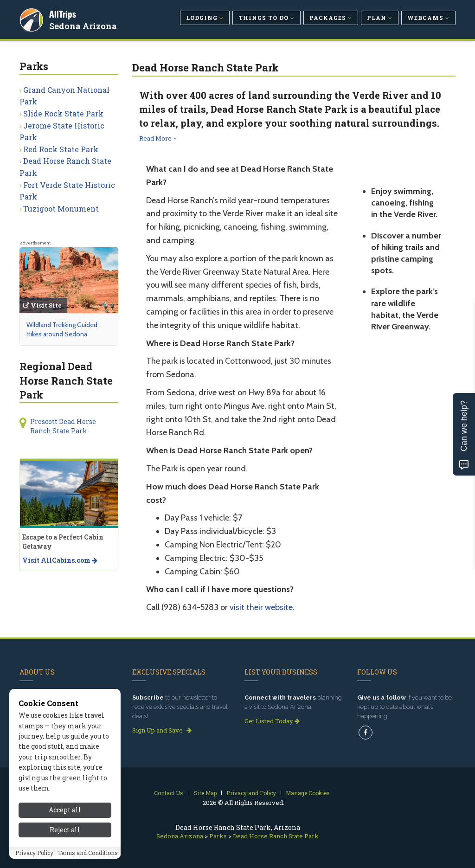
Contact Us (169, 793)
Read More (158, 138)
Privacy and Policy (251, 793)
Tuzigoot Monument (61, 209)
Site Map (205, 793)
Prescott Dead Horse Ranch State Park (63, 426)
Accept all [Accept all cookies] (65, 845)
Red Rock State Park (61, 149)
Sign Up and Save (162, 730)
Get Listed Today (272, 721)
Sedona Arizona (84, 25)
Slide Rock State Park (63, 113)
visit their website (261, 607)
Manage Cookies (308, 793)
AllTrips (64, 13)
